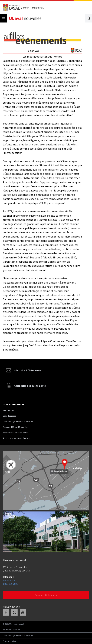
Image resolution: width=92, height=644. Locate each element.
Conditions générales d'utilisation (18, 421)
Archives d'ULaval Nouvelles (16, 433)
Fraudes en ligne (10, 641)
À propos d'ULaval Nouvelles (15, 427)
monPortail (38, 8)
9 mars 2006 (34, 51)
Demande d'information (46, 595)
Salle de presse (9, 416)
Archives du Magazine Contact (17, 438)
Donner (25, 8)
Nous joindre (8, 410)
